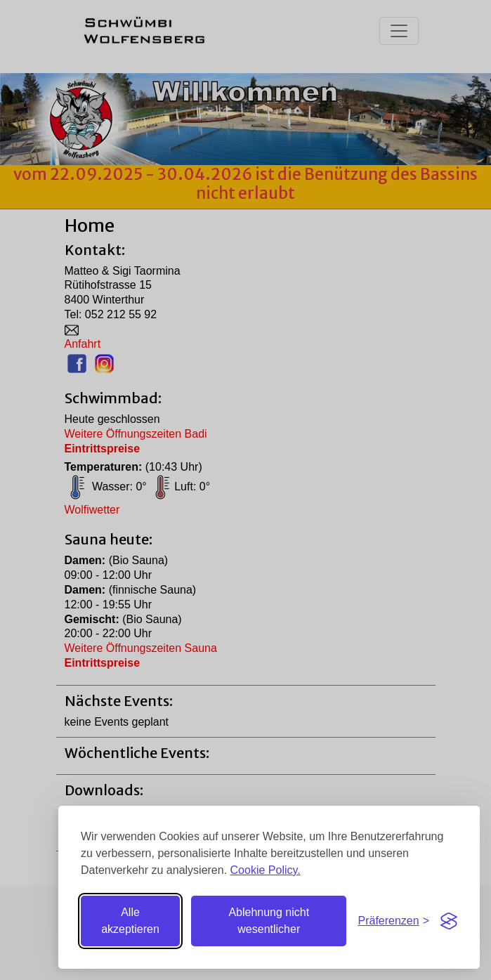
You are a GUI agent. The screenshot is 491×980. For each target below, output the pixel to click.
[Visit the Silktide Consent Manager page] (449, 921)
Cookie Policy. (266, 870)
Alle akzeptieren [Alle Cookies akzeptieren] (130, 921)
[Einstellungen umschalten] (393, 921)
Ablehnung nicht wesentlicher (269, 921)
